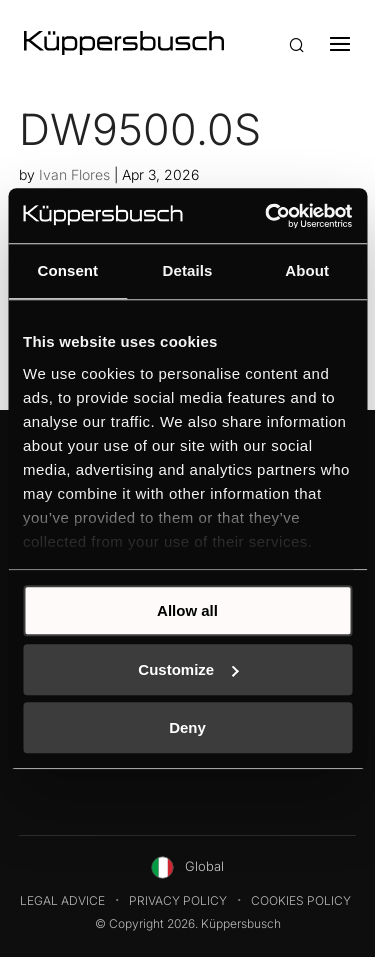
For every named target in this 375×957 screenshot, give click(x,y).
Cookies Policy (301, 900)
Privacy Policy (178, 900)
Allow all (187, 610)
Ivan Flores (74, 174)
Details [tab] (188, 270)
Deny (187, 727)
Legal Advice (62, 900)
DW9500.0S (140, 129)
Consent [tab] (67, 270)
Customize (188, 669)
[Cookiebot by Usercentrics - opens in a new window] (267, 216)
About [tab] (307, 270)
